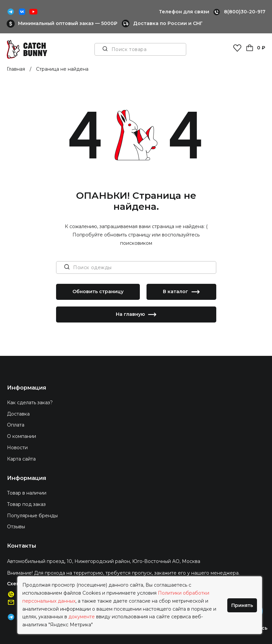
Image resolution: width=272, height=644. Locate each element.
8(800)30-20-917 (245, 12)
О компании (22, 436)
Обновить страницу (98, 291)
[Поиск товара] (105, 49)
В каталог (181, 292)
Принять (242, 605)
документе (82, 617)
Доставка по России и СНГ (168, 23)
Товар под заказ (26, 504)
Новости (17, 448)
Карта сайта (21, 459)
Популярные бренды (32, 516)
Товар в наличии (27, 493)
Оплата (16, 425)
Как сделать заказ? (30, 403)
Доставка (18, 414)
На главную (136, 314)
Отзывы (16, 527)
